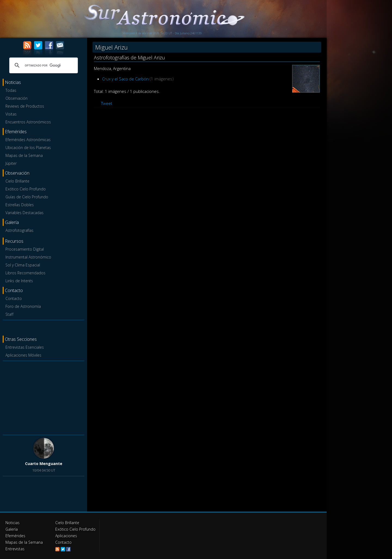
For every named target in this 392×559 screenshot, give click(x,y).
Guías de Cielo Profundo (27, 197)
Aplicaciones (66, 536)
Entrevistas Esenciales (25, 347)
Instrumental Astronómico (28, 257)
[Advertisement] (44, 397)
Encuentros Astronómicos (28, 122)
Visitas (11, 114)
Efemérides (15, 536)
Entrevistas (15, 549)
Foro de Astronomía (23, 306)
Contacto (14, 298)
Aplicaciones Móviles (23, 355)
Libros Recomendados (25, 273)
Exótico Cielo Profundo (26, 189)
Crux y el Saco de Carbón (125, 79)
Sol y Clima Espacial (23, 265)
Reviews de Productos (25, 106)
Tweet (107, 103)
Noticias (13, 523)
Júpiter (11, 163)
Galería (12, 529)
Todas (11, 90)
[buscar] (43, 65)
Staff (9, 314)
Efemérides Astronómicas (28, 140)
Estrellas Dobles (20, 205)
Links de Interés (19, 281)
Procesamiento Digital (25, 249)
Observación (16, 98)
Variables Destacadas (24, 213)
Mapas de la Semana (24, 155)
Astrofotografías (19, 230)
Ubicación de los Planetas (28, 148)
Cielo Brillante (17, 181)
